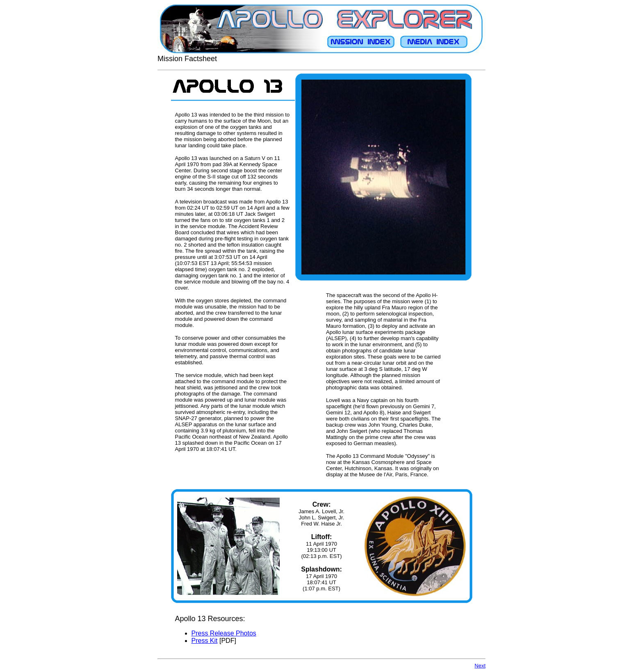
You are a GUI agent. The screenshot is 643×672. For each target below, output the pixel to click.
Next (480, 666)
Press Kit (205, 641)
